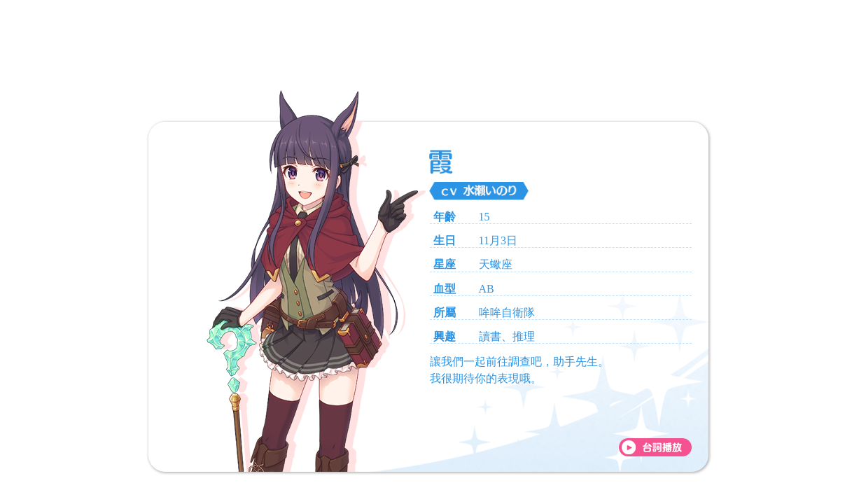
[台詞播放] (655, 447)
